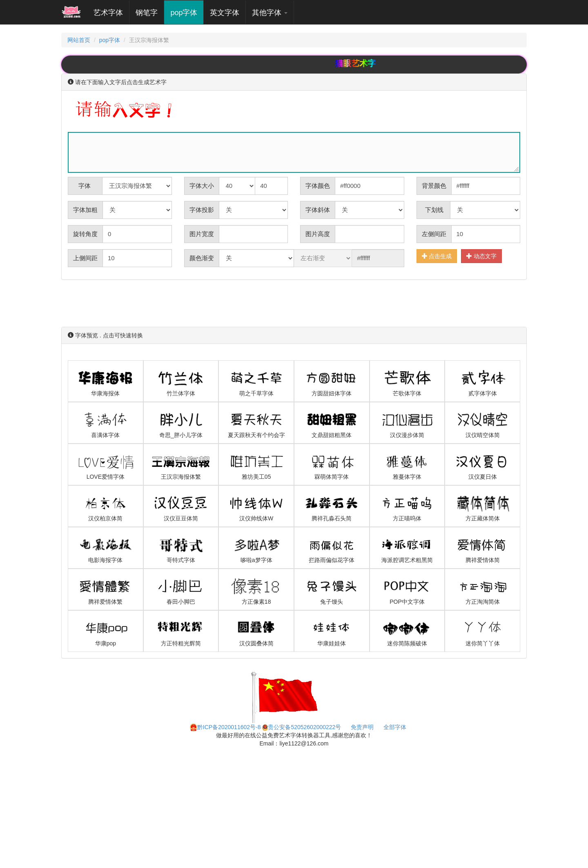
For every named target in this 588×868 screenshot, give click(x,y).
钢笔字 (147, 13)
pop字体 (184, 13)
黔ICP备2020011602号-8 (225, 727)
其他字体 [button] (270, 13)
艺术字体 (111, 12)
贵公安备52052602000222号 (302, 727)
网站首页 (79, 40)
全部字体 (395, 727)
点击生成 (437, 256)
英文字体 (225, 13)
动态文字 (481, 256)
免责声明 (362, 727)
